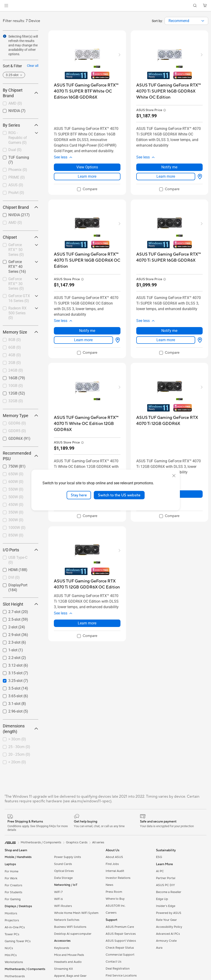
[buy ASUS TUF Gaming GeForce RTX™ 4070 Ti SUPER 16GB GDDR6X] (170, 257)
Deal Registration (118, 969)
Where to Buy (115, 899)
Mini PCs (11, 955)
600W (16, 482)
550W (16, 489)
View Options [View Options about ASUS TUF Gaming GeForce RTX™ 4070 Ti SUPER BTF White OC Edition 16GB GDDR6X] (87, 167)
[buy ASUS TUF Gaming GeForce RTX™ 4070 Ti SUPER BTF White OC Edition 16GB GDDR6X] (87, 91)
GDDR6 (17, 423)
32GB (16, 401)
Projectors (12, 920)
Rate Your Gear (166, 920)
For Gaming (13, 899)
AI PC (160, 871)
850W (16, 535)
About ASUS (114, 857)
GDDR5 (17, 431)
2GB (15, 363)
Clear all (33, 66)
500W (16, 497)
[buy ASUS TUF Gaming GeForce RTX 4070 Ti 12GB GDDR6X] (170, 421)
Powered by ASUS (169, 913)
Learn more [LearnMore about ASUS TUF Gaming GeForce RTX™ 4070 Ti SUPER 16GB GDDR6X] (166, 340)
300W (16, 520)
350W (16, 512)
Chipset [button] (21, 237)
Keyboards (62, 948)
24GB (16, 370)
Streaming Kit (63, 969)
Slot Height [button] (21, 604)
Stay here (79, 495)
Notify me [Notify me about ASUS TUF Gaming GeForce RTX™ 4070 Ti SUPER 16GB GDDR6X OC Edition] (87, 331)
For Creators (13, 885)
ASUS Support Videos (121, 941)
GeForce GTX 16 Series (19, 298)
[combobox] (186, 21)
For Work (11, 878)
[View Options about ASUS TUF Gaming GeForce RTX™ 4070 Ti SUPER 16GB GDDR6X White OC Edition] (199, 177)
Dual (15, 150)
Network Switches (67, 920)
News (109, 885)
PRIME (17, 177)
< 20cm (17, 762)
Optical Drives (64, 871)
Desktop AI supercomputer (73, 934)
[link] (105, 6)
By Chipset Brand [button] (21, 93)
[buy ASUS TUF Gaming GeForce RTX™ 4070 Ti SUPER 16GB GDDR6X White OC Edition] (170, 91)
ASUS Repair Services (121, 934)
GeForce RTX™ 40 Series (17, 267)
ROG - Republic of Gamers (18, 138)
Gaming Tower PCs (18, 941)
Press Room (114, 892)
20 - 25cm (19, 754)
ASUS (16, 185)
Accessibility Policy (169, 927)
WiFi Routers (63, 906)
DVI (14, 577)
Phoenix (18, 170)
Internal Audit (115, 871)
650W (16, 474)
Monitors (11, 913)
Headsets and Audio (68, 962)
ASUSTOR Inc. (116, 906)
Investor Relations (118, 878)
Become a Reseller (169, 892)
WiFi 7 (58, 892)
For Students (13, 892)
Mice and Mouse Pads (69, 955)
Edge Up (162, 899)
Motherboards (15, 976)
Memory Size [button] (21, 332)
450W (16, 505)
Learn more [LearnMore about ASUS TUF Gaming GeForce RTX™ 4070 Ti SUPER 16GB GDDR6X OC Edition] (83, 340)
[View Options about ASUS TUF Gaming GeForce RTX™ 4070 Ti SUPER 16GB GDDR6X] (199, 340)
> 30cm (17, 739)
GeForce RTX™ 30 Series (16, 284)
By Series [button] (21, 125)
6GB (15, 347)
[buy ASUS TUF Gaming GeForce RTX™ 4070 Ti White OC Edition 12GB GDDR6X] (87, 424)
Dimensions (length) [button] (21, 729)
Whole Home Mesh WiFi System (76, 913)
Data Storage (63, 878)
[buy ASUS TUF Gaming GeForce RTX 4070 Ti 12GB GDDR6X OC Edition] (87, 584)
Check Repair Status (120, 948)
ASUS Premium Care (120, 927)
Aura (159, 948)
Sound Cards (63, 864)
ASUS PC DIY (165, 885)
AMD (15, 103)
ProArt (16, 193)
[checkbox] (21, 104)
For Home (11, 871)
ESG (159, 857)
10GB (16, 386)
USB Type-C (18, 560)
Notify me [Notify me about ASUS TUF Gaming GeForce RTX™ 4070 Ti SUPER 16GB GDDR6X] (169, 331)
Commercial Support (120, 955)
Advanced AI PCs (168, 934)
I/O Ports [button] (21, 550)
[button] (6, 6)
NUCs (9, 948)
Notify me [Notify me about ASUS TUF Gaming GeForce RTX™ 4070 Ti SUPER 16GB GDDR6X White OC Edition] (169, 167)
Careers (111, 913)
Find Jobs (112, 864)
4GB (15, 355)
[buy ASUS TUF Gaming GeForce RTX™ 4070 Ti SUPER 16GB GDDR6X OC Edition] (87, 260)
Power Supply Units (68, 857)
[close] (174, 476)
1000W (17, 528)
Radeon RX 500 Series (17, 313)
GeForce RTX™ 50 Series (16, 250)
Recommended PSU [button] (21, 456)
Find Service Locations (121, 976)
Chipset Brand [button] (21, 207)
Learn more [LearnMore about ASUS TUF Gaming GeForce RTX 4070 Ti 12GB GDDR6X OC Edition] (87, 623)
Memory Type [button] (21, 416)
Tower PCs (12, 934)
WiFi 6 (58, 899)
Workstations (14, 962)
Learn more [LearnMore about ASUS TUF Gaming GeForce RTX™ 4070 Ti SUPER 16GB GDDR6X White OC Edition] (166, 176)
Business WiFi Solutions (70, 927)
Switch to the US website (119, 495)
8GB (15, 340)
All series (98, 842)
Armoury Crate (166, 941)
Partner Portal (166, 878)
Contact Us (114, 962)
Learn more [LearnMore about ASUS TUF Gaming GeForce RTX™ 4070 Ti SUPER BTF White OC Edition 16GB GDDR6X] (87, 176)
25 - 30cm (19, 747)
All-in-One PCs (15, 927)
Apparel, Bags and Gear (70, 976)
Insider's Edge (166, 906)
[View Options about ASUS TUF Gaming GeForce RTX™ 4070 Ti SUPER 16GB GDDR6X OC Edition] (117, 340)
